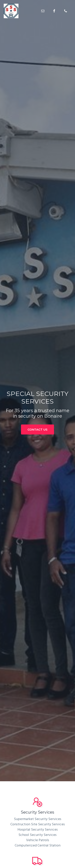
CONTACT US (37, 429)
